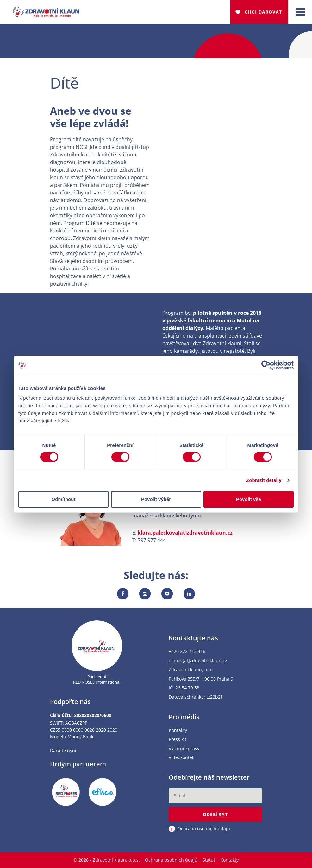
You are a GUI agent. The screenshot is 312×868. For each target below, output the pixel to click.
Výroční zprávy (184, 749)
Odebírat (215, 814)
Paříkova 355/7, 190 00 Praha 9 (201, 679)
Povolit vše (249, 499)
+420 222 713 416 (187, 652)
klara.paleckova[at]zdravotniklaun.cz (185, 533)
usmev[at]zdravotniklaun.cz (198, 661)
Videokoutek (181, 758)
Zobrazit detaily (264, 480)
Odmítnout (64, 499)
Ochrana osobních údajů (171, 860)
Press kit (178, 740)
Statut (209, 860)
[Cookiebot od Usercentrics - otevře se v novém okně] (266, 365)
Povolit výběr (156, 499)
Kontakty (178, 730)
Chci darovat (263, 12)
